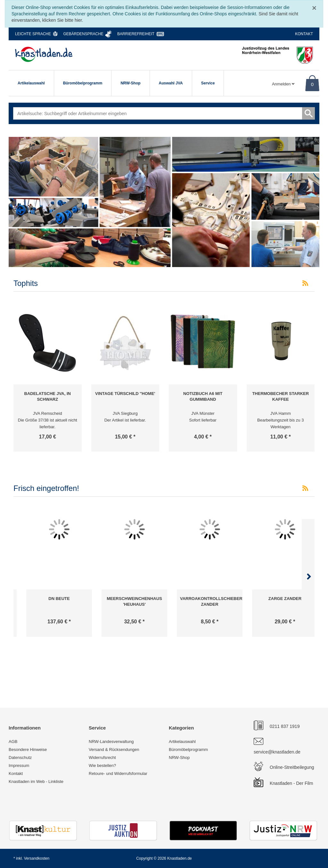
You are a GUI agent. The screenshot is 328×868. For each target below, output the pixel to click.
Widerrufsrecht (102, 758)
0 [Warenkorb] (312, 84)
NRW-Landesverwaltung (111, 742)
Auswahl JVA (171, 83)
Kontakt (304, 34)
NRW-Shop (130, 83)
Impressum (19, 765)
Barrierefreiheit (136, 34)
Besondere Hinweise (28, 750)
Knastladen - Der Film (291, 783)
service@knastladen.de (277, 752)
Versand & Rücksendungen (114, 750)
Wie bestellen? (102, 765)
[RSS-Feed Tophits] (305, 283)
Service (208, 83)
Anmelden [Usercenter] (283, 84)
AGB (13, 742)
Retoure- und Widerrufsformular (118, 773)
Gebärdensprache (83, 34)
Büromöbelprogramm (83, 83)
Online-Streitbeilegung (292, 767)
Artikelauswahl (31, 83)
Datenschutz (20, 758)
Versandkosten (37, 858)
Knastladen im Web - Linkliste (36, 781)
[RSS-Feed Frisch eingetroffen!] (305, 488)
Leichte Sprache (33, 34)
